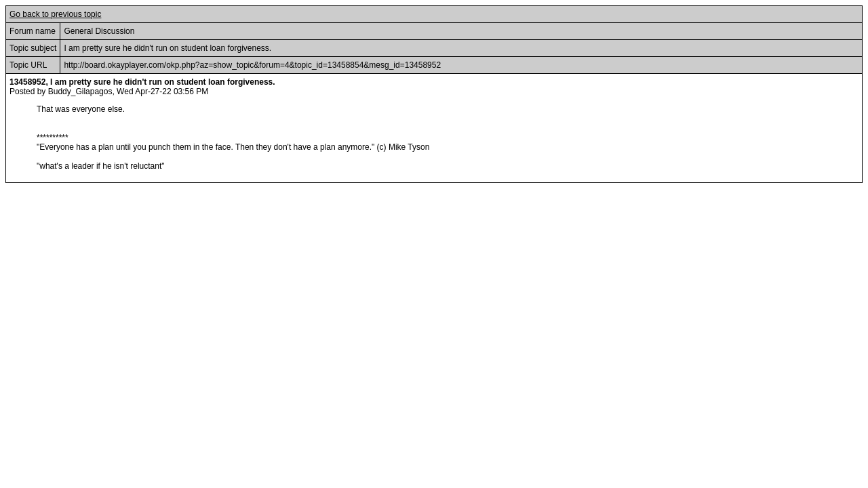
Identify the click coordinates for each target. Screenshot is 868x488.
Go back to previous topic (55, 14)
